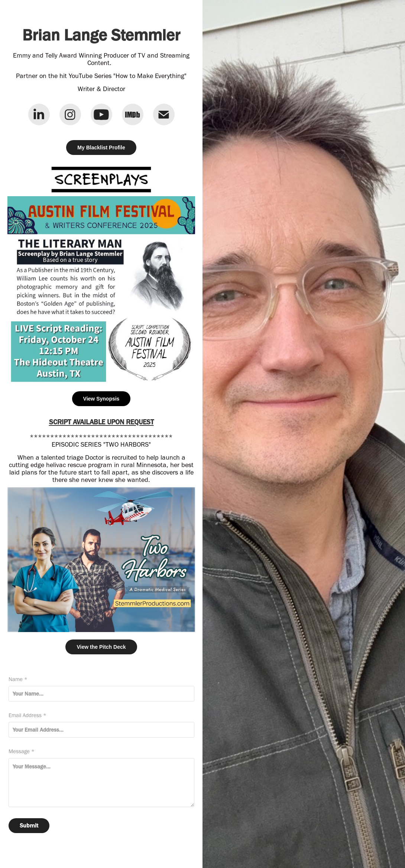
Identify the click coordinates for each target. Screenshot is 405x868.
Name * (18, 679)
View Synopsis (101, 399)
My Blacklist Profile (101, 148)
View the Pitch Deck (101, 647)
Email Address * (27, 715)
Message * (22, 752)
